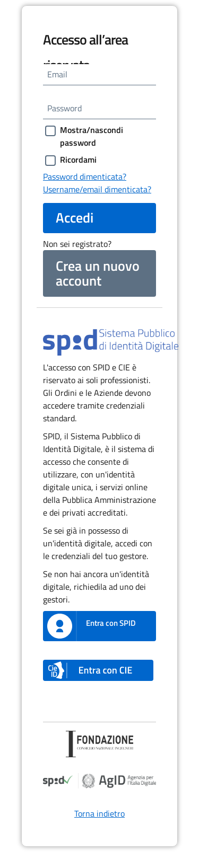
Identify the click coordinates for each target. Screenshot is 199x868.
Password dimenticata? (85, 176)
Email (57, 74)
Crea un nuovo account (98, 273)
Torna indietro (99, 813)
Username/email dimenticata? (97, 189)
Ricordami (78, 160)
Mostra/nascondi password (92, 136)
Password (64, 108)
